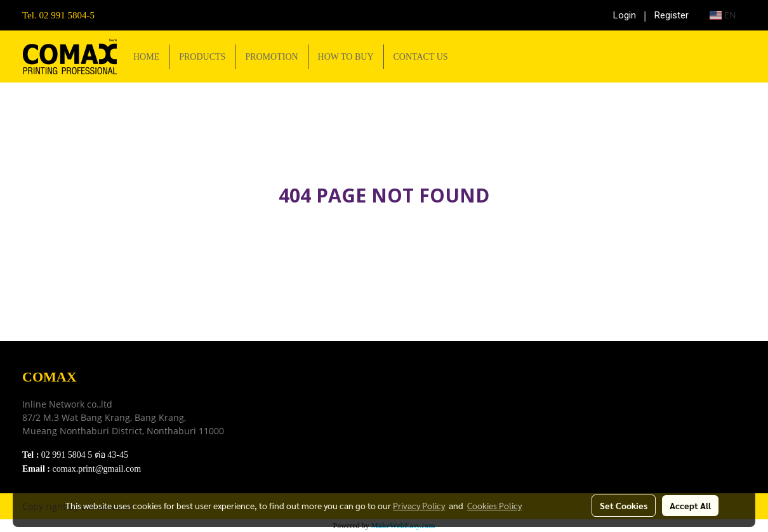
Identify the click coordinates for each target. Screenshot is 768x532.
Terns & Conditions (310, 407)
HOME (146, 57)
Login (625, 15)
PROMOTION (271, 57)
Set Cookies (624, 505)
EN (723, 15)
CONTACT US (421, 57)
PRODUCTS (202, 57)
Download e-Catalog (312, 391)
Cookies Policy (494, 505)
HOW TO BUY (346, 57)
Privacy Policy (300, 423)
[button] (469, 57)
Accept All (690, 505)
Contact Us (293, 455)
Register (672, 15)
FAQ (280, 439)
